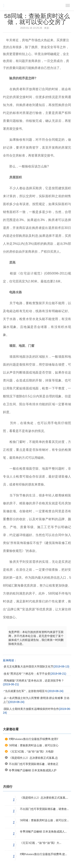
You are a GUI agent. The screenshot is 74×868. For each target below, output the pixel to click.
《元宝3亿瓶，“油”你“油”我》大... (41, 843)
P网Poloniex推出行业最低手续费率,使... (43, 854)
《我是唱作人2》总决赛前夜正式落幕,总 (33, 758)
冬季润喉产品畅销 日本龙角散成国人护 (33, 770)
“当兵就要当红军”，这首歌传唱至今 (26, 691)
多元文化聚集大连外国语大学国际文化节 (29, 667)
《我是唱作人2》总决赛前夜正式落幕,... (44, 798)
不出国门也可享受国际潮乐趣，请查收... (44, 809)
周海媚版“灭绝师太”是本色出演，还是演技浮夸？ (34, 681)
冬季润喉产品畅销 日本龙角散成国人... (43, 832)
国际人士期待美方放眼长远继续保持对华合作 (31, 709)
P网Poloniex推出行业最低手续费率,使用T (34, 739)
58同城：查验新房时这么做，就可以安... (44, 820)
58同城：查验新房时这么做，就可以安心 (34, 745)
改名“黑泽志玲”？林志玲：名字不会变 (27, 674)
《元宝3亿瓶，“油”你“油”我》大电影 (31, 752)
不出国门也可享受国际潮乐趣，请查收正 (34, 764)
